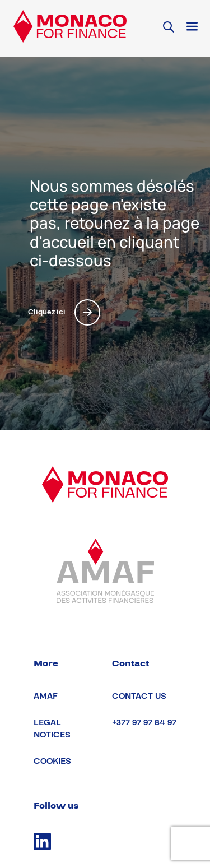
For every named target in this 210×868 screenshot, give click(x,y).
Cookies (52, 761)
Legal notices (52, 729)
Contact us (139, 696)
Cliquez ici (64, 312)
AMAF (46, 696)
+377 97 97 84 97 (144, 723)
